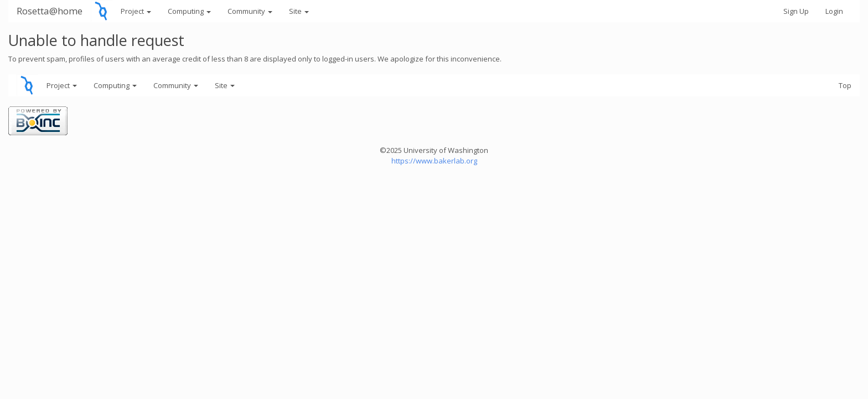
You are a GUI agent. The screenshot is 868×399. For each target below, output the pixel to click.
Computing (189, 11)
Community (250, 11)
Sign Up (796, 11)
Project (136, 11)
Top (845, 85)
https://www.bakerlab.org (434, 161)
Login (834, 11)
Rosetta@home (50, 11)
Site (299, 11)
